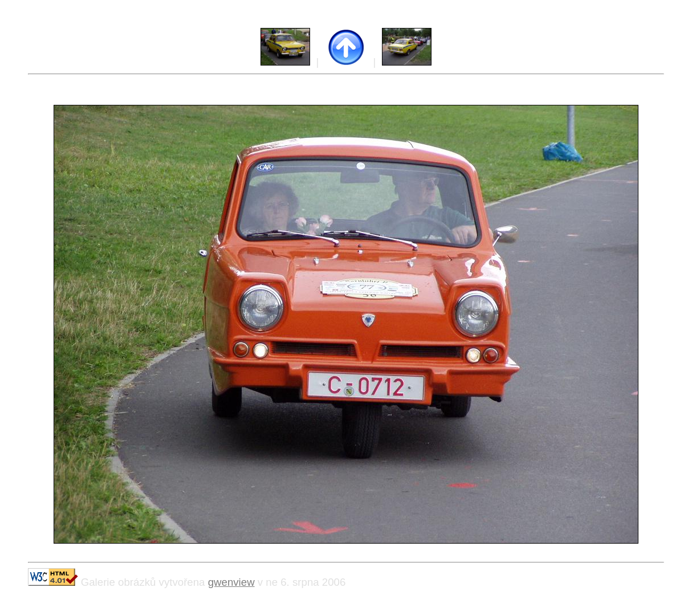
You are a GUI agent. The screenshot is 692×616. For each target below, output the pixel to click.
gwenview (231, 582)
